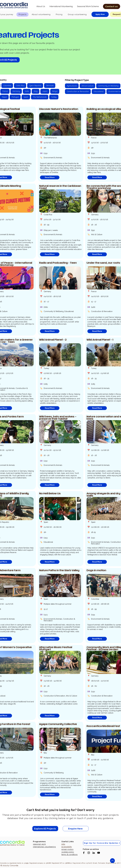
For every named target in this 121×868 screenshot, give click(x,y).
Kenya (55, 91)
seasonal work (39, 844)
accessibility (67, 847)
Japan (45, 91)
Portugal (15, 97)
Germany (16, 91)
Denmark (50, 85)
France (5, 91)
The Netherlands (40, 97)
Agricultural (72, 86)
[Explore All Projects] (45, 829)
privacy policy (68, 849)
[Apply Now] (100, 14)
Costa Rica (20, 85)
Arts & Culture (87, 86)
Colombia (7, 85)
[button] (41, 6)
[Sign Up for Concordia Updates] (102, 843)
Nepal (4, 97)
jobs (63, 844)
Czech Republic (35, 85)
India (27, 91)
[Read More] (50, 177)
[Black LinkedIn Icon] (94, 853)
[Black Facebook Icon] (84, 853)
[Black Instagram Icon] (89, 853)
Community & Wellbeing (108, 86)
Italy (35, 91)
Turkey (54, 97)
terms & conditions (70, 855)
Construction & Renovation (78, 91)
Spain (26, 97)
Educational (99, 91)
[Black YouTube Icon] (99, 853)
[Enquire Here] (76, 829)
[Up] (112, 861)
